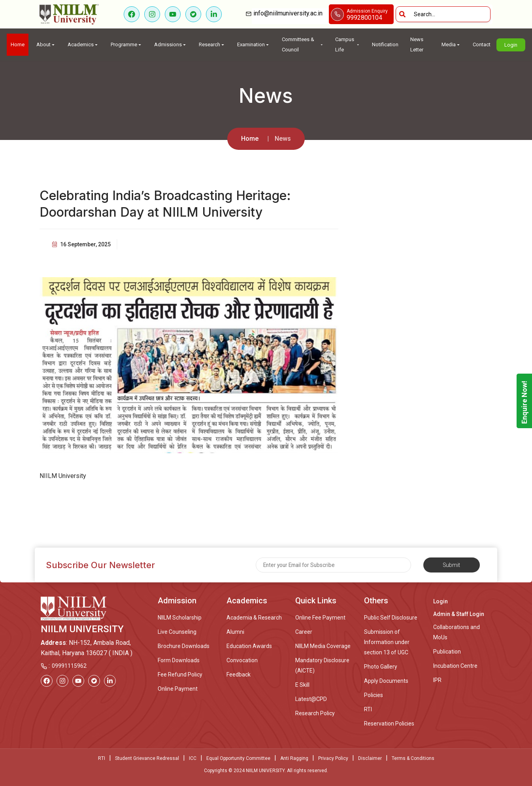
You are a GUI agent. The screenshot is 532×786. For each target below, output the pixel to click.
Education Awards (249, 646)
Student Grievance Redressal (147, 758)
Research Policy (315, 713)
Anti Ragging (294, 758)
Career (304, 632)
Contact (482, 44)
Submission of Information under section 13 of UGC (387, 642)
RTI (368, 709)
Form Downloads (179, 660)
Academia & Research (254, 618)
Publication (447, 652)
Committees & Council (303, 44)
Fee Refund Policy (180, 675)
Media (451, 44)
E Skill (302, 685)
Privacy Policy (333, 758)
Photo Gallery (381, 667)
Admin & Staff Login (459, 614)
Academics (83, 44)
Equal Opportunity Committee (238, 758)
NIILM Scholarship (180, 618)
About (46, 44)
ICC (193, 758)
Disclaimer (370, 758)
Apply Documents (386, 681)
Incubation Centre (455, 666)
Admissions (171, 44)
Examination (254, 44)
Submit (452, 565)
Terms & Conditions (413, 758)
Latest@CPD (311, 699)
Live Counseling (177, 632)
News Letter (417, 44)
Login (511, 45)
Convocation (242, 660)
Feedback (239, 675)
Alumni (235, 632)
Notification (385, 44)
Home (18, 44)
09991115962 (69, 666)
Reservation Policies (389, 724)
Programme (126, 44)
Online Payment (178, 689)
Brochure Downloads (184, 646)
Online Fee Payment (320, 618)
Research (212, 44)
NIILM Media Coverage (323, 646)
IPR (437, 680)
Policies (374, 695)
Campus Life (347, 44)
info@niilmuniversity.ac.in (290, 13)
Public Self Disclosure (391, 618)
